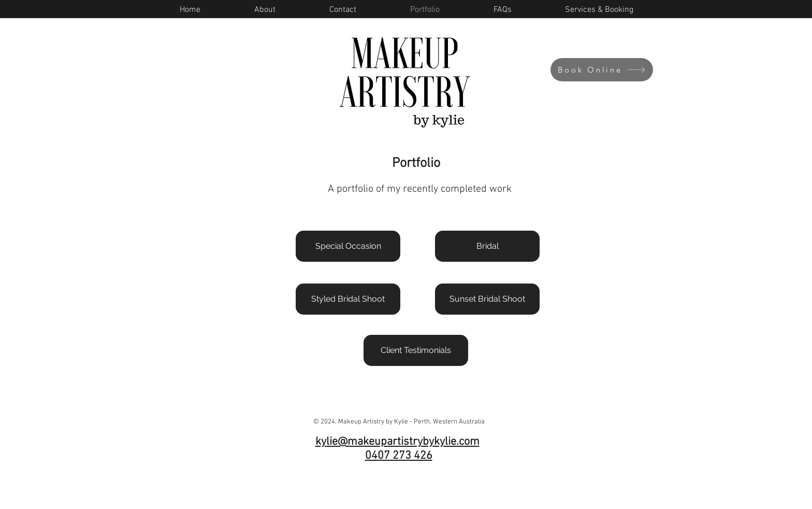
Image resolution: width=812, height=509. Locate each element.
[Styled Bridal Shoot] (348, 299)
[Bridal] (487, 246)
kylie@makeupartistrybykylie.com (397, 442)
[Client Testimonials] (416, 350)
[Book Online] (602, 70)
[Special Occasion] (348, 246)
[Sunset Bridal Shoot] (487, 299)
